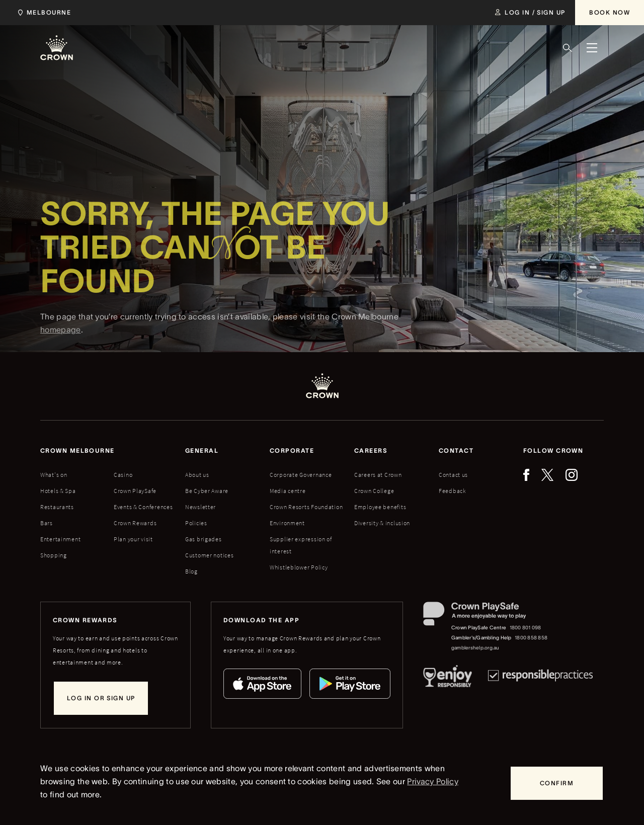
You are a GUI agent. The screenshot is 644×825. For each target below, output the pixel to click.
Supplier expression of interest (301, 545)
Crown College (374, 491)
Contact (456, 450)
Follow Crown (553, 450)
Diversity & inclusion (382, 523)
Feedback (453, 491)
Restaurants (57, 507)
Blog (191, 571)
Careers (371, 450)
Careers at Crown (378, 475)
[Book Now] (610, 13)
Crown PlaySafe (135, 491)
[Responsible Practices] (540, 678)
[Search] (568, 48)
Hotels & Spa (58, 491)
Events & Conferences (143, 507)
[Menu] (592, 48)
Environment (287, 523)
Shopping (54, 555)
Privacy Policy (432, 781)
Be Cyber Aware (207, 491)
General (202, 450)
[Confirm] (557, 783)
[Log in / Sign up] (530, 13)
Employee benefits (380, 507)
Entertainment (60, 539)
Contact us (453, 475)
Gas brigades (204, 539)
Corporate (292, 450)
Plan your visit (133, 539)
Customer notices (210, 555)
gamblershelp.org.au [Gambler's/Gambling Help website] (475, 648)
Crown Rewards (135, 523)
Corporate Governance (301, 475)
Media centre (288, 491)
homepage (61, 343)
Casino (123, 475)
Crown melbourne (77, 450)
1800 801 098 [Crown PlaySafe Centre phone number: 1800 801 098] (526, 628)
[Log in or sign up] (101, 698)
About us (197, 475)
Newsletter (200, 507)
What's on (54, 475)
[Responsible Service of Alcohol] (448, 678)
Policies (196, 523)
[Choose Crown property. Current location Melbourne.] (43, 13)
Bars (47, 523)
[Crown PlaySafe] (486, 616)
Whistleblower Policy (299, 567)
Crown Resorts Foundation (306, 507)
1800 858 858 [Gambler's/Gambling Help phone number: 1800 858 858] (531, 638)
